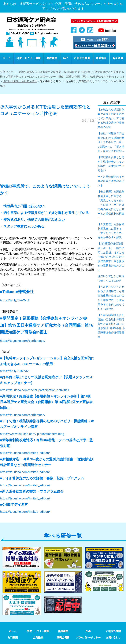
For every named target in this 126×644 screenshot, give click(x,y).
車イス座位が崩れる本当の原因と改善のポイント (111, 181)
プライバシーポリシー (88, 637)
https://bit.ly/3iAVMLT (15, 300)
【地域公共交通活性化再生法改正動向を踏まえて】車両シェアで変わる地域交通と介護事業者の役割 (111, 118)
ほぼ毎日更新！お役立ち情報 (20, 81)
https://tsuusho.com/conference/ (23, 341)
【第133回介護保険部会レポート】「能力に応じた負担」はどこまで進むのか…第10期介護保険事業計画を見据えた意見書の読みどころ (111, 257)
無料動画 (101, 58)
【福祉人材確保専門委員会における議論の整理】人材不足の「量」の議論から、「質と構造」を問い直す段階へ (111, 142)
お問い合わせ (113, 637)
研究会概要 (63, 637)
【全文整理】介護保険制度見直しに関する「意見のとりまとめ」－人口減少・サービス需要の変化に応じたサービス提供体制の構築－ (111, 205)
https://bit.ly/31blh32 (14, 371)
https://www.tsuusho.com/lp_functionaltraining (32, 434)
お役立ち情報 (82, 58)
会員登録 (118, 58)
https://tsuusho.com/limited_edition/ (25, 453)
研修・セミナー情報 (29, 58)
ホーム (7, 58)
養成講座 (52, 58)
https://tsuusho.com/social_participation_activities (35, 390)
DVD (66, 58)
